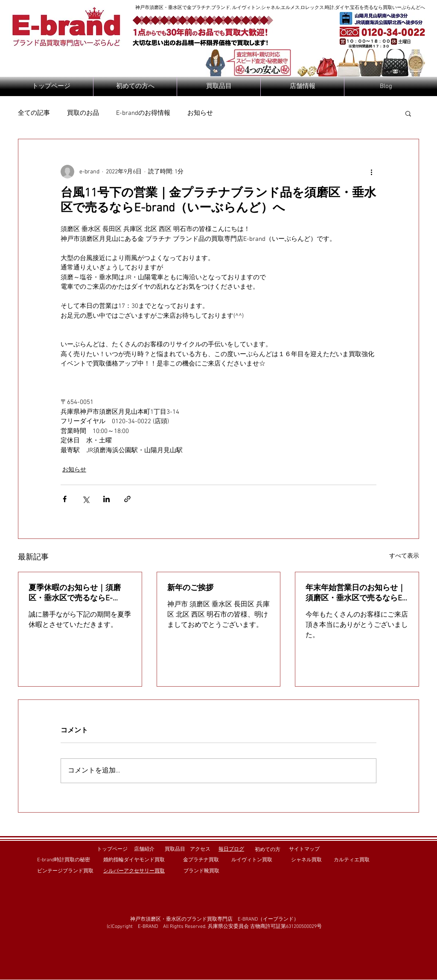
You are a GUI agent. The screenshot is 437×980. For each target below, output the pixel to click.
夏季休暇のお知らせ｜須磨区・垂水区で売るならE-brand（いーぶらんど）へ (75, 593)
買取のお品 (83, 113)
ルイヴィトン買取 (252, 860)
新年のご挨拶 (190, 588)
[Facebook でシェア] (65, 499)
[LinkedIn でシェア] (106, 499)
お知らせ (200, 113)
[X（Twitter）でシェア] (86, 499)
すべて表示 (404, 556)
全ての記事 (34, 113)
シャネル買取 (306, 860)
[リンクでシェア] (127, 499)
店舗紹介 (144, 849)
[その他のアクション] (371, 172)
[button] (408, 113)
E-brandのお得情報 (143, 113)
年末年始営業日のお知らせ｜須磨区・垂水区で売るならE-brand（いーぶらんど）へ (355, 593)
